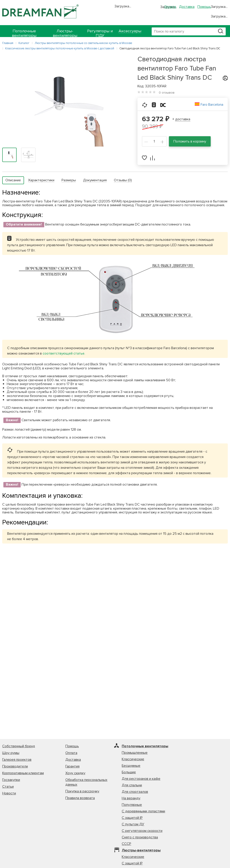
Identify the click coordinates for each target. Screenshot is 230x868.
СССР (126, 844)
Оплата (170, 7)
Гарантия (72, 766)
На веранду (131, 798)
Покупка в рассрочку (82, 791)
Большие (129, 772)
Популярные (132, 805)
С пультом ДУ (133, 824)
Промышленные (135, 753)
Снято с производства (140, 837)
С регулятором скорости (142, 831)
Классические (133, 759)
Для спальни (132, 785)
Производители (15, 766)
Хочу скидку (75, 773)
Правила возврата (80, 798)
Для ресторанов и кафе (141, 779)
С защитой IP (132, 818)
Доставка (187, 7)
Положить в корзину (190, 141)
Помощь (204, 7)
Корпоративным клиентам (23, 773)
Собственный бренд (19, 746)
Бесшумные (131, 766)
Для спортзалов (135, 792)
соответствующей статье (64, 353)
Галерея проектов (17, 760)
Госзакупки (11, 780)
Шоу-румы (11, 753)
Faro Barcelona (212, 105)
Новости (9, 793)
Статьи (8, 787)
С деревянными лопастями (143, 811)
